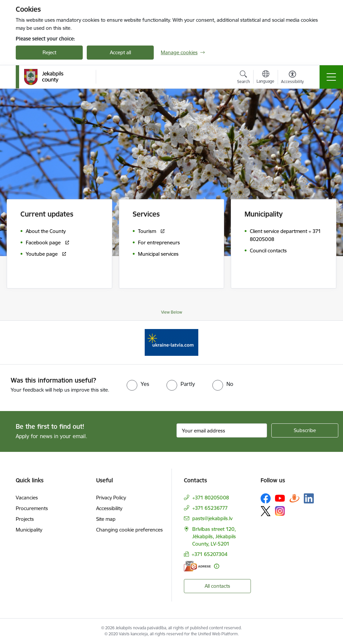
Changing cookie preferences (129, 530)
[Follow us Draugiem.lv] (294, 498)
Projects (25, 519)
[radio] (138, 384)
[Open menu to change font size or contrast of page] (292, 78)
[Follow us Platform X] (266, 511)
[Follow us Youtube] (280, 498)
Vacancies (27, 498)
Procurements (32, 508)
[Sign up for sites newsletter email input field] (222, 430)
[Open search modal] (244, 78)
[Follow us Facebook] (266, 498)
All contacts (217, 586)
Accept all (120, 52)
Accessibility (109, 508)
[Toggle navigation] (331, 77)
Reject (49, 52)
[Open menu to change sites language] (265, 78)
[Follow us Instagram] (280, 511)
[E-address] (197, 566)
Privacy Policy (111, 498)
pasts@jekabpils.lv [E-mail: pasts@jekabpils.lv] (212, 518)
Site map (106, 519)
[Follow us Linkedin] (309, 498)
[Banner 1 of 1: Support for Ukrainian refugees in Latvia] (171, 342)
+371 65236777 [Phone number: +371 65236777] (210, 508)
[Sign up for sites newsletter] (305, 430)
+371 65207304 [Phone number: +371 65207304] (210, 554)
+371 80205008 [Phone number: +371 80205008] (211, 498)
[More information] (217, 566)
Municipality (29, 530)
